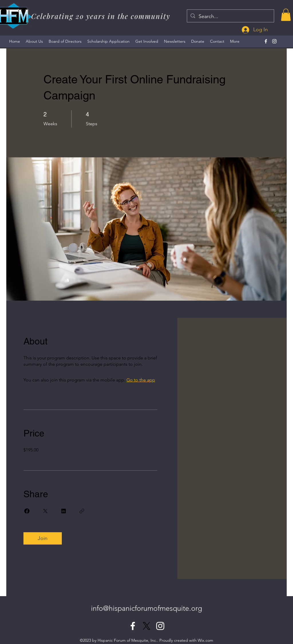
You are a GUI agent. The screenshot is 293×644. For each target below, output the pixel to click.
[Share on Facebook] (27, 511)
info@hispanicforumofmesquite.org (146, 608)
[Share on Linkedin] (64, 511)
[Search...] (230, 17)
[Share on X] (45, 511)
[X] (146, 626)
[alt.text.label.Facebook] (266, 41)
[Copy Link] (82, 511)
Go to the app (141, 380)
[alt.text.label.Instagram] (274, 41)
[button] (286, 15)
